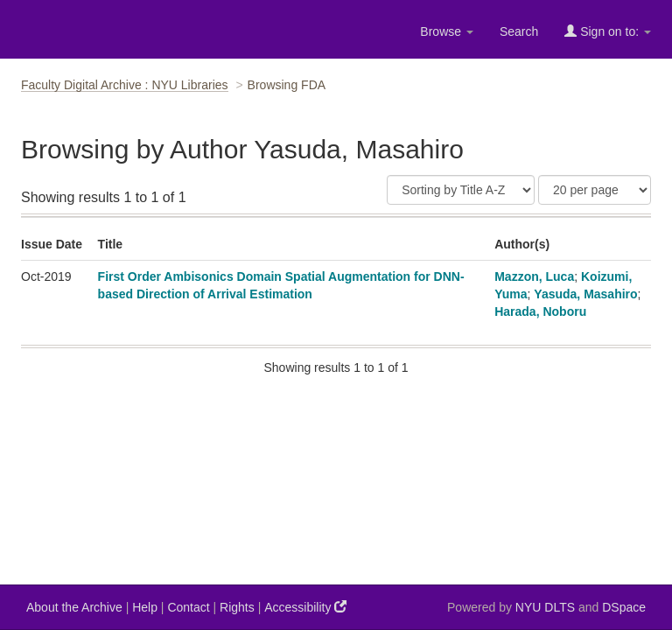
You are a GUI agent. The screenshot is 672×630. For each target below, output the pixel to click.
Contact (188, 607)
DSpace (624, 607)
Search (519, 31)
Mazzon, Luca (534, 276)
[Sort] (461, 190)
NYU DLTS (545, 607)
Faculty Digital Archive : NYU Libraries (125, 85)
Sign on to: (608, 31)
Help (145, 607)
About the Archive (74, 607)
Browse (447, 31)
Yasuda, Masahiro (585, 294)
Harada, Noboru (540, 311)
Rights (237, 607)
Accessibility (305, 607)
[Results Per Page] (595, 190)
